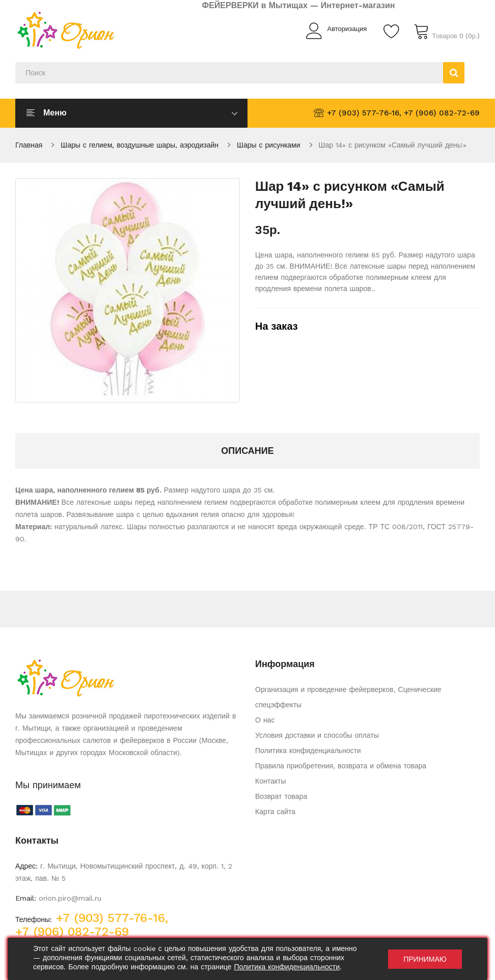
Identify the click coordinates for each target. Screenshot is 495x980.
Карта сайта (275, 812)
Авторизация (347, 29)
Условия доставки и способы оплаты (317, 735)
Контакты (270, 781)
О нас (265, 720)
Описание (247, 451)
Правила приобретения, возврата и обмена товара (341, 766)
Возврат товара (281, 796)
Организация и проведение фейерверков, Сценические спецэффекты (348, 697)
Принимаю (425, 959)
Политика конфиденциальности (308, 751)
